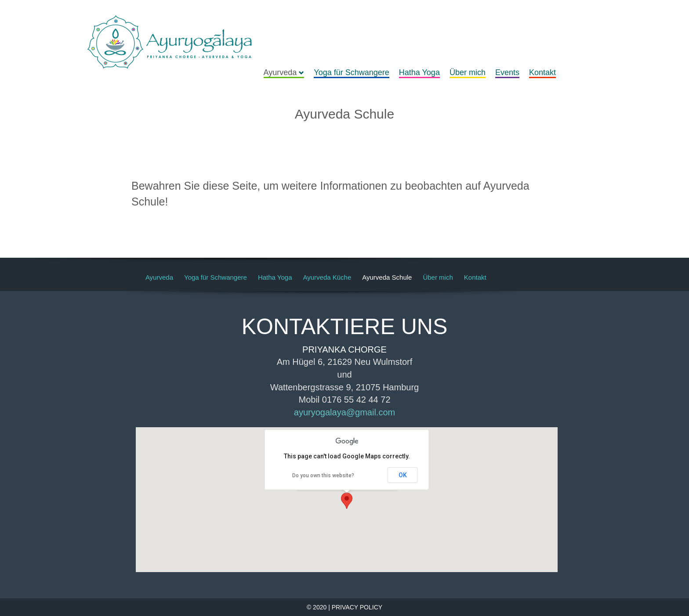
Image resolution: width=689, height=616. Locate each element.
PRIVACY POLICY (357, 607)
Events (507, 72)
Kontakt (542, 72)
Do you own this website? (323, 476)
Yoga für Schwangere (351, 72)
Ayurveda (284, 72)
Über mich (468, 72)
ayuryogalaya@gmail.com (344, 412)
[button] (347, 501)
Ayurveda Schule (387, 277)
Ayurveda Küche (327, 277)
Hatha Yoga (419, 72)
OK (403, 475)
